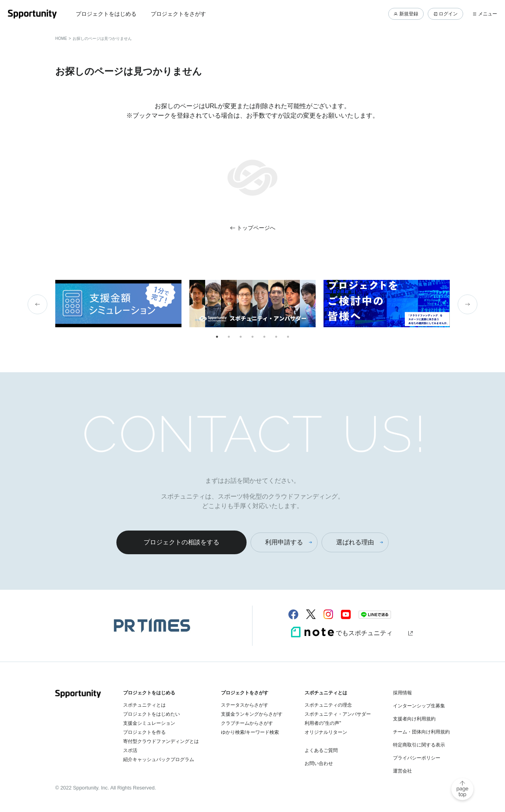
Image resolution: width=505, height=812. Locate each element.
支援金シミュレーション (149, 723)
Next (468, 304)
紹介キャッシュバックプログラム (159, 759)
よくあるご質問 (321, 750)
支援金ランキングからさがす (252, 714)
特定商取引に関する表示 (419, 745)
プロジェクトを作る (144, 732)
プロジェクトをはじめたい (151, 714)
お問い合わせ (319, 763)
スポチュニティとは (144, 705)
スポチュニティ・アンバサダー (338, 714)
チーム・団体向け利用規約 (421, 732)
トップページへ (256, 228)
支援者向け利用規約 (414, 719)
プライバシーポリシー (417, 758)
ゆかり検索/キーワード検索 (250, 732)
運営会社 (402, 771)
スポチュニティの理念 (328, 705)
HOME (61, 38)
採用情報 (402, 693)
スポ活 (130, 750)
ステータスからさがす (245, 705)
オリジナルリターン (326, 732)
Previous (37, 304)
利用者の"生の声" (323, 723)
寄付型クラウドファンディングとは (161, 741)
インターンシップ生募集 (419, 706)
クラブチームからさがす (247, 723)
